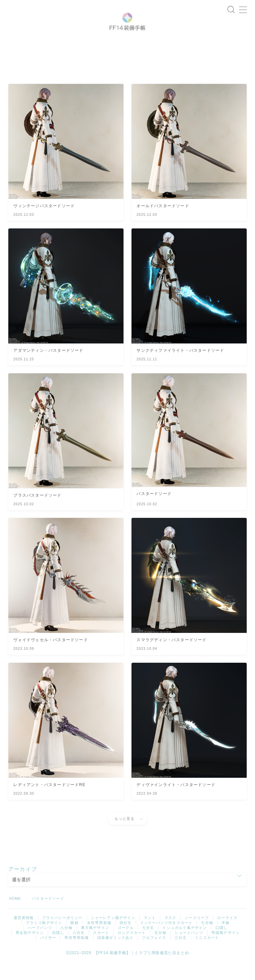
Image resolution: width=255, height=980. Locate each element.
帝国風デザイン (226, 950)
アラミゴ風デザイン (44, 940)
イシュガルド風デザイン (185, 945)
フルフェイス (154, 955)
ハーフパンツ (40, 945)
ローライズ (227, 935)
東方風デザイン (95, 945)
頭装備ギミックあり (116, 955)
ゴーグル (126, 945)
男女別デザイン (30, 950)
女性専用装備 (99, 940)
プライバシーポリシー (62, 935)
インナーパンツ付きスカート (167, 940)
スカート (101, 950)
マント (150, 935)
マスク (170, 935)
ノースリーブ (197, 935)
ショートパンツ (189, 950)
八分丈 (79, 950)
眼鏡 (74, 940)
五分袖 (161, 950)
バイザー (48, 955)
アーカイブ (23, 886)
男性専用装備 (77, 955)
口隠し (222, 945)
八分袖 (67, 945)
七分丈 (148, 945)
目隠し (58, 950)
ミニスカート (207, 955)
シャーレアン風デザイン (113, 935)
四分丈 (126, 940)
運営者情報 (24, 935)
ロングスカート (132, 950)
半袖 (225, 940)
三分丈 (181, 955)
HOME (15, 916)
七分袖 (207, 940)
